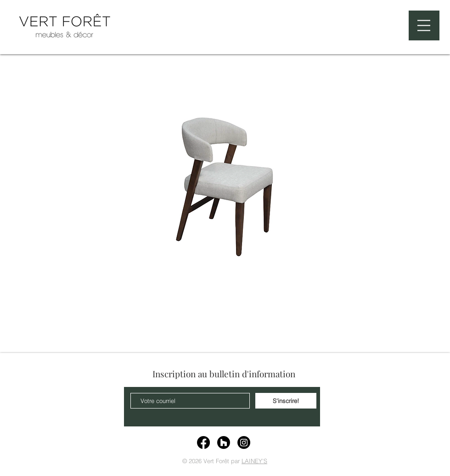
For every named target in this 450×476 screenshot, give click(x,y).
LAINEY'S (254, 461)
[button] (424, 25)
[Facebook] (203, 442)
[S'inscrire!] (286, 401)
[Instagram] (244, 442)
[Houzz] (224, 442)
